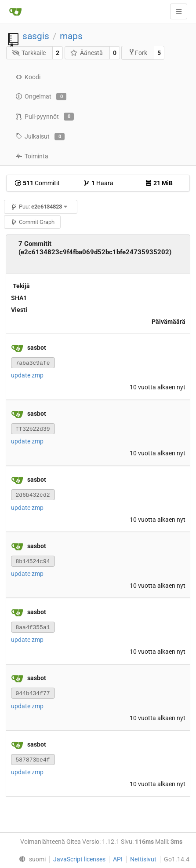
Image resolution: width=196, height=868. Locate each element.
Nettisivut (143, 859)
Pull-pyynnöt (45, 117)
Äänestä (86, 53)
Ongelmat (41, 97)
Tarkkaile (29, 53)
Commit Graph (33, 222)
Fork (138, 53)
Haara (98, 183)
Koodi (28, 77)
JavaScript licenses (79, 859)
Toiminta (32, 156)
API (118, 859)
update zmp (27, 375)
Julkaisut (40, 137)
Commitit (37, 183)
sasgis (36, 36)
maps (71, 36)
